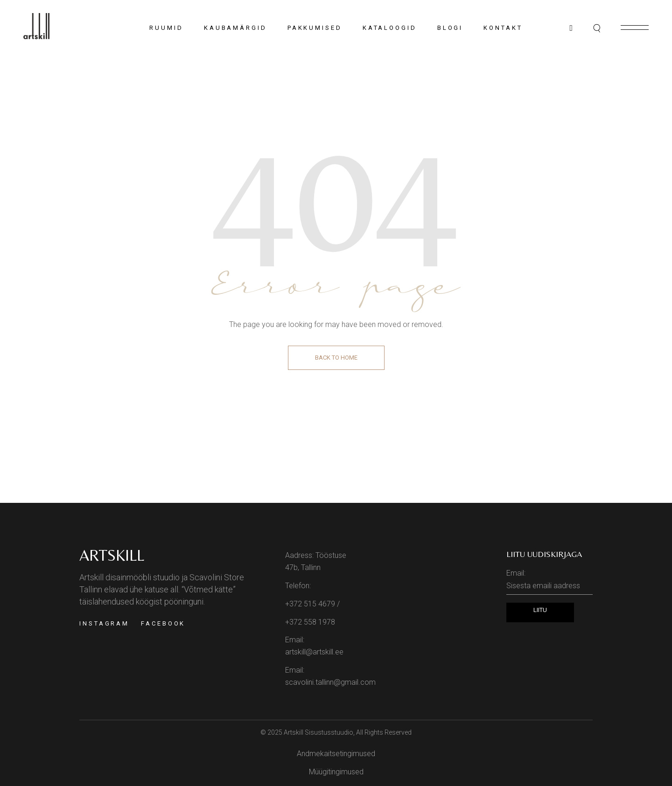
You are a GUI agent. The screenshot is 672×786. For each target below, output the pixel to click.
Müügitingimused (336, 772)
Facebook (163, 623)
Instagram (104, 623)
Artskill (112, 555)
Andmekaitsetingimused (336, 754)
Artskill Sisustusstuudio (318, 732)
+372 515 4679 (310, 604)
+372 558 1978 (310, 622)
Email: (549, 582)
